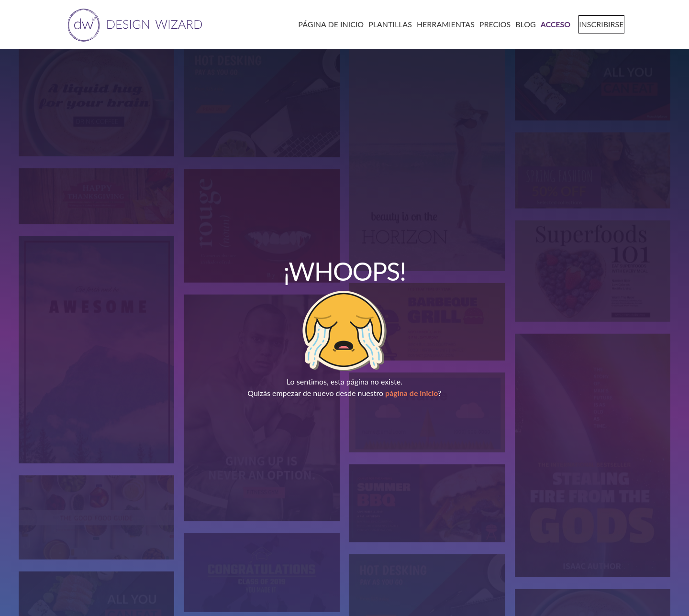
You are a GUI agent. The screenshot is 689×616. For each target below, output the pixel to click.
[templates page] (387, 24)
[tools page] (442, 24)
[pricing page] (491, 24)
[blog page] (522, 24)
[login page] (552, 24)
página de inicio (411, 393)
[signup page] (597, 24)
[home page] (133, 24)
